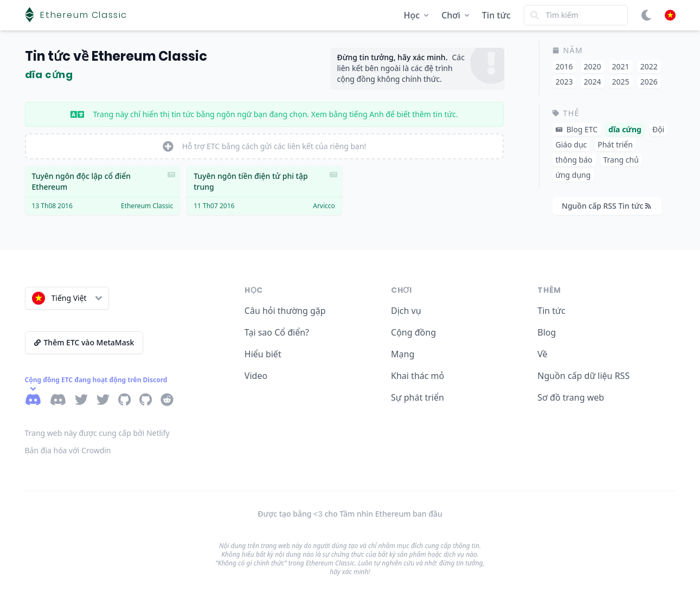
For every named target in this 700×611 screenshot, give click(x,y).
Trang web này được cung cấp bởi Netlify (97, 433)
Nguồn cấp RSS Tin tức (606, 206)
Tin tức (496, 15)
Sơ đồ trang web (571, 397)
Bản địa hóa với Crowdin (68, 450)
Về (542, 354)
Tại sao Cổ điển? (277, 332)
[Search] (576, 15)
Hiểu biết (263, 354)
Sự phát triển (418, 397)
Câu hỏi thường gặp (285, 311)
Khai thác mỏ (418, 376)
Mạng (403, 354)
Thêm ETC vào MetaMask (84, 342)
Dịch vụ (406, 311)
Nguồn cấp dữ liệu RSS (583, 376)
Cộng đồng (413, 332)
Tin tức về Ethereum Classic (116, 56)
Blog (547, 332)
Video (256, 376)
